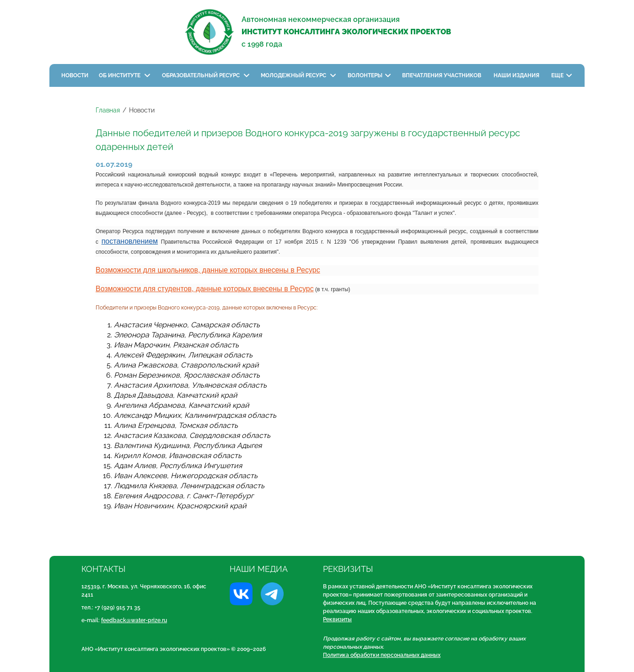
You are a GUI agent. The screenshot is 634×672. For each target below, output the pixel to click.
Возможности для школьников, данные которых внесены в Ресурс (208, 270)
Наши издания (517, 75)
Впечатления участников (442, 75)
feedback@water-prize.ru (134, 620)
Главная (108, 110)
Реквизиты (337, 619)
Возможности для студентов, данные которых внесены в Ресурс (205, 289)
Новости (75, 75)
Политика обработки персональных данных (382, 655)
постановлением (130, 241)
